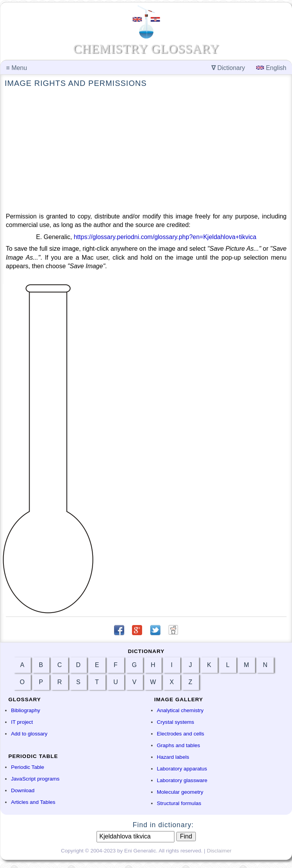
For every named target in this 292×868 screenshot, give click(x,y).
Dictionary (228, 68)
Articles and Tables (33, 802)
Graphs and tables (179, 745)
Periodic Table (27, 767)
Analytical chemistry (180, 710)
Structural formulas (179, 803)
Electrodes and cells (181, 734)
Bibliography (26, 710)
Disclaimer (219, 851)
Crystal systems (176, 722)
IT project (22, 722)
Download (23, 790)
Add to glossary (29, 734)
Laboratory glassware (182, 780)
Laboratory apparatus (182, 769)
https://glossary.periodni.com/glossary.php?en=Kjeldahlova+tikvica (165, 237)
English (271, 68)
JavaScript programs (35, 779)
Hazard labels (173, 757)
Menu (17, 68)
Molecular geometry (180, 792)
